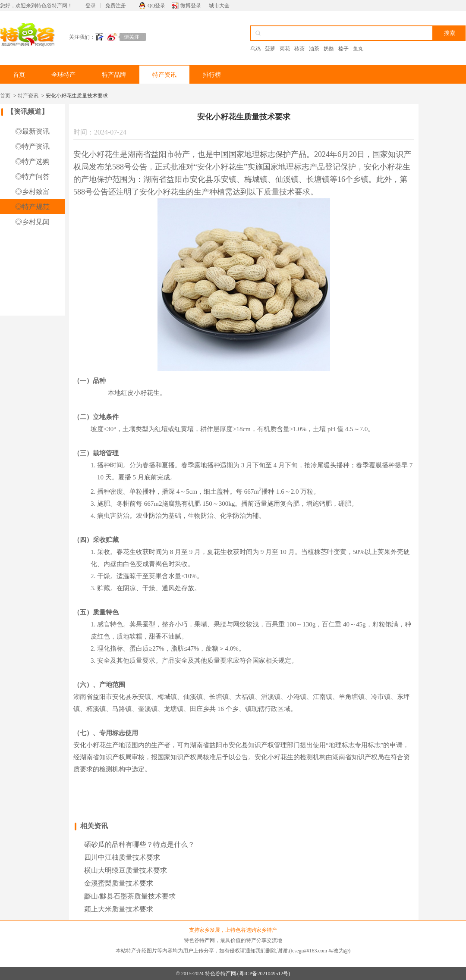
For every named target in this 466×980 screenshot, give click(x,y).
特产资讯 (164, 75)
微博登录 (191, 6)
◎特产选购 (32, 161)
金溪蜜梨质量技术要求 (119, 883)
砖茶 (299, 49)
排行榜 (212, 75)
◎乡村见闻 (32, 222)
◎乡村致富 (32, 192)
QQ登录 (156, 6)
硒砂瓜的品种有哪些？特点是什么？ (139, 844)
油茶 (314, 49)
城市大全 (219, 6)
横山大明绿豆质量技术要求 (126, 870)
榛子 (343, 49)
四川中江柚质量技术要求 (122, 857)
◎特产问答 (32, 177)
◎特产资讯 (32, 146)
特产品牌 (114, 75)
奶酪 (329, 49)
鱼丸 (358, 49)
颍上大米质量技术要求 (119, 909)
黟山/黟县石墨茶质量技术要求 (130, 896)
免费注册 (116, 6)
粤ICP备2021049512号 (264, 974)
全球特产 (63, 75)
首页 (19, 75)
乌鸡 (255, 49)
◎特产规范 (32, 207)
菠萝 (270, 49)
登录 (91, 6)
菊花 (285, 49)
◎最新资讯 (32, 131)
